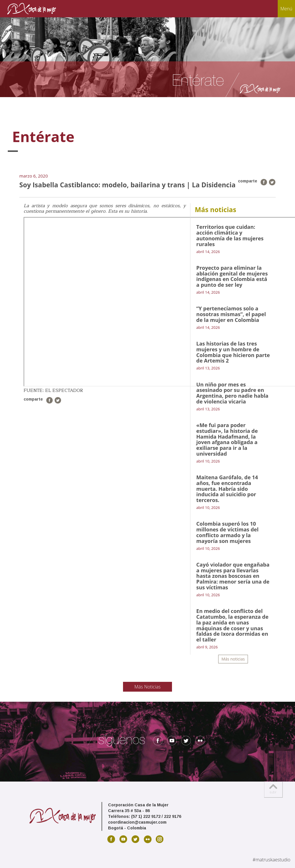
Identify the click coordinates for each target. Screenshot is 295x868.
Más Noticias (148, 687)
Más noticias (233, 659)
